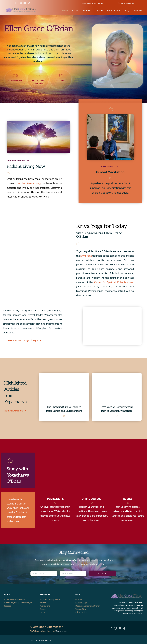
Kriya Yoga (86, 256)
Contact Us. (61, 631)
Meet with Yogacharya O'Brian (88, 606)
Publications (45, 606)
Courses (43, 612)
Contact (79, 600)
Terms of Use (81, 609)
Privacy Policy (81, 612)
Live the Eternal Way (28, 183)
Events (43, 609)
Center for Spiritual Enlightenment (114, 282)
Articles (43, 603)
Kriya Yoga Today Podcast (51, 600)
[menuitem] (65, 10)
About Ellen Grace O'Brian (15, 600)
